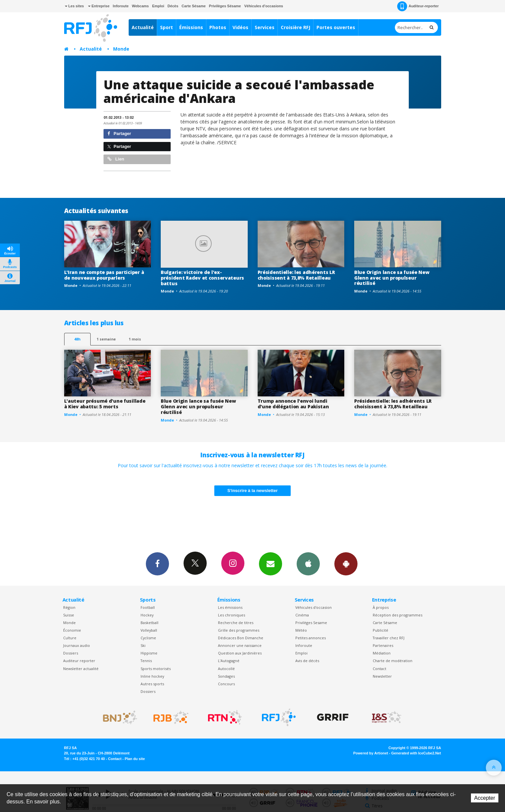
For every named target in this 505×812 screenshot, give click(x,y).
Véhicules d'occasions (264, 6)
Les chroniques (231, 615)
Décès (173, 6)
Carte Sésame (194, 6)
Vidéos (240, 27)
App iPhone (308, 564)
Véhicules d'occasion (314, 607)
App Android (346, 564)
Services (265, 27)
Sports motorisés (156, 669)
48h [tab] (77, 339)
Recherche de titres (236, 623)
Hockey (147, 615)
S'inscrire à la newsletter (253, 491)
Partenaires (383, 645)
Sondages (226, 676)
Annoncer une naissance (240, 645)
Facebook (157, 564)
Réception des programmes (398, 615)
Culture (70, 638)
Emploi (158, 6)
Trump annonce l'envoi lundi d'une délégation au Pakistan (293, 404)
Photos (218, 27)
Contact (379, 669)
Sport (167, 27)
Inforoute (121, 6)
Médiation (382, 653)
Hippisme (149, 653)
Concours (226, 684)
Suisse (69, 615)
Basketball (149, 623)
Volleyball (149, 630)
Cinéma (302, 615)
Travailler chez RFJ (389, 638)
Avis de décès (307, 661)
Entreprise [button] (99, 6)
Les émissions (230, 607)
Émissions (191, 27)
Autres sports (152, 684)
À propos (381, 607)
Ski (143, 645)
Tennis (146, 661)
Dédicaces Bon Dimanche (241, 638)
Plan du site (135, 759)
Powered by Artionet (371, 753)
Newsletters (271, 564)
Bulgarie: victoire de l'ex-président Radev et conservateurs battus (202, 278)
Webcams (140, 6)
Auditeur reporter (79, 661)
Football (148, 607)
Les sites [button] (74, 6)
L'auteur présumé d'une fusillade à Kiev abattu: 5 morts (105, 404)
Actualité (143, 27)
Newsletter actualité (81, 669)
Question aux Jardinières (240, 653)
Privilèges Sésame (225, 6)
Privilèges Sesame (311, 623)
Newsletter (382, 676)
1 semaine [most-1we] (106, 339)
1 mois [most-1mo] (135, 339)
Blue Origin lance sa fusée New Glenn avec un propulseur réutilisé (392, 278)
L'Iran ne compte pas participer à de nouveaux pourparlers (104, 275)
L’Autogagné (229, 661)
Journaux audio (77, 645)
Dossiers (71, 653)
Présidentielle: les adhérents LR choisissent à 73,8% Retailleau (296, 275)
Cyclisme (148, 638)
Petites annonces (311, 638)
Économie (72, 630)
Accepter (485, 798)
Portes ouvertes (336, 27)
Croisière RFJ (295, 27)
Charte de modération (393, 661)
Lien (116, 159)
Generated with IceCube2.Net (416, 753)
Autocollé (226, 669)
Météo (301, 630)
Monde (121, 49)
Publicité (380, 630)
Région (69, 607)
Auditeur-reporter (418, 6)
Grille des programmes (239, 630)
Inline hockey (152, 676)
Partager (119, 134)
